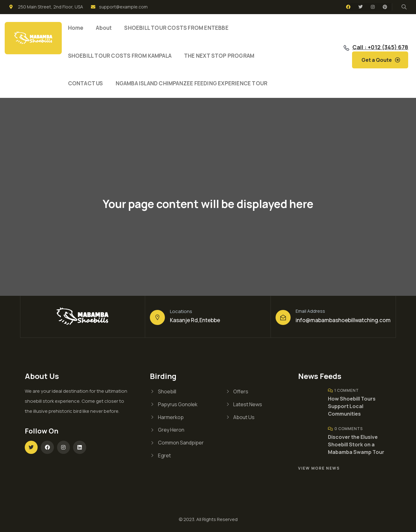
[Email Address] (283, 317)
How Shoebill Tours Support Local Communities (352, 406)
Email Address (310, 311)
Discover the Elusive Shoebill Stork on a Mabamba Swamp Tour (356, 444)
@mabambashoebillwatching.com (348, 320)
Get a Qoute (377, 60)
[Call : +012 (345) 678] (346, 48)
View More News (319, 468)
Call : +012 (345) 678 (380, 47)
